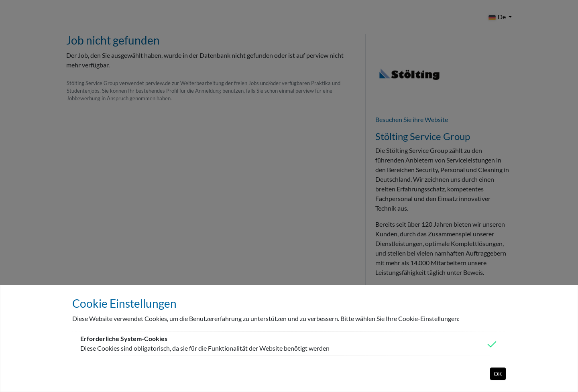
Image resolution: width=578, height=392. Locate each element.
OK (498, 374)
